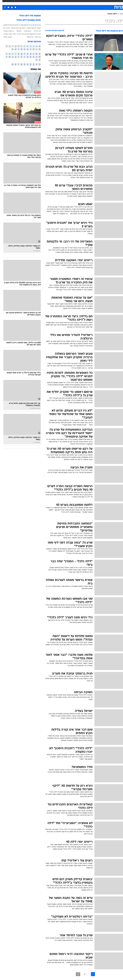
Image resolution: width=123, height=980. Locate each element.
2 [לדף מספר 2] (82, 974)
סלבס (70, 2)
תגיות (120, 14)
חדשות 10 (22, 25)
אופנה (26, 2)
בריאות (50, 2)
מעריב (3, 34)
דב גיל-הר (35, 31)
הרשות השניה (29, 28)
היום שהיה (25, 31)
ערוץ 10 (35, 25)
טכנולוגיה (34, 2)
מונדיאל (86, 2)
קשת (37, 28)
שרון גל (29, 25)
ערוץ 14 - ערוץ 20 (32, 37)
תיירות (43, 2)
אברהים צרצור (14, 28)
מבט (8, 34)
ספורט (94, 2)
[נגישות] (3, 4)
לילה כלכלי (110, 14)
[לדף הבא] (76, 974)
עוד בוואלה (33, 69)
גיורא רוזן (4, 28)
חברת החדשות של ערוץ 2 (29, 34)
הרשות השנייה (6, 31)
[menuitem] (92, 4)
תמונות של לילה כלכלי (28, 16)
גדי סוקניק (15, 25)
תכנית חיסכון (6, 25)
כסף (64, 2)
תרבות (78, 2)
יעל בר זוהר (14, 34)
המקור (16, 31)
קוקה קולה (5, 37)
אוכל (58, 2)
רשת (22, 28)
